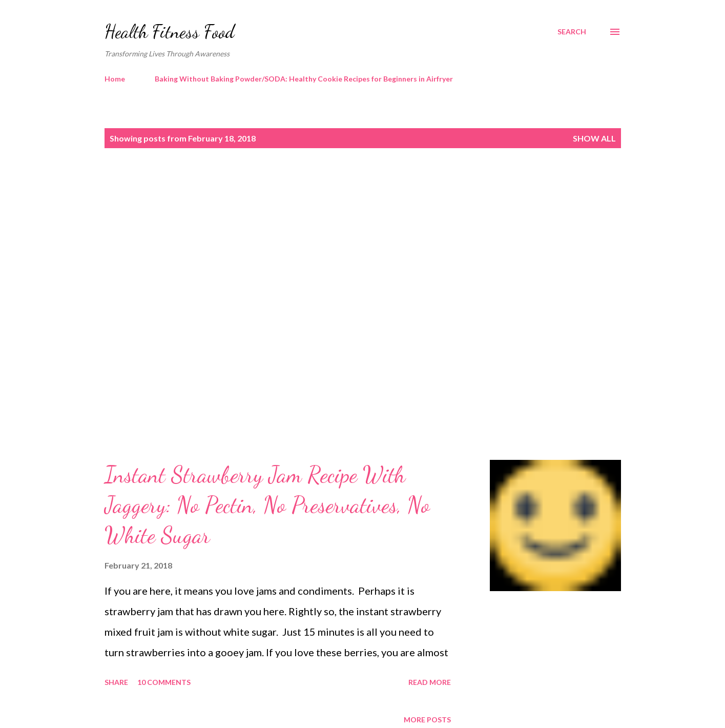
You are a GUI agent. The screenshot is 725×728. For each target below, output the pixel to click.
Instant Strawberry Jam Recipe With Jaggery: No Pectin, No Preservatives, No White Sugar (267, 505)
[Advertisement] (342, 245)
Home (115, 79)
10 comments (164, 682)
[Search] (572, 32)
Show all (594, 138)
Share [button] (116, 682)
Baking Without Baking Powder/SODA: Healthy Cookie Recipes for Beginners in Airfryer (304, 79)
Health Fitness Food (170, 32)
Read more (430, 682)
